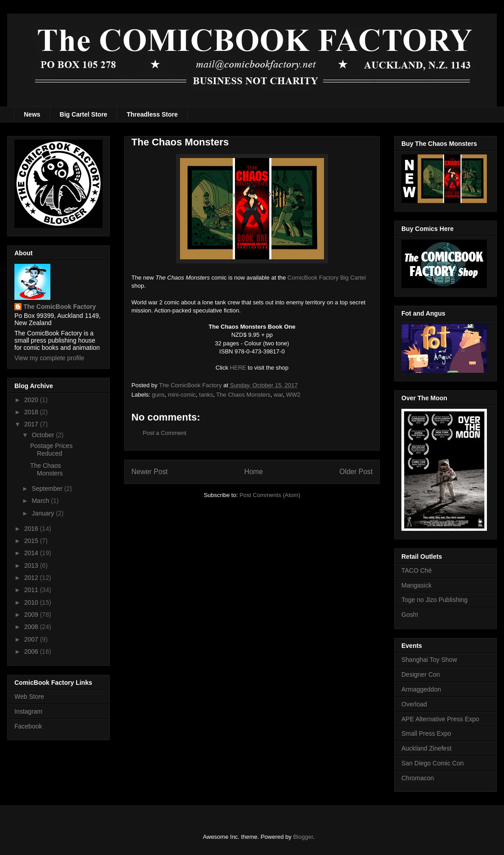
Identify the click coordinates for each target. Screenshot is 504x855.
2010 (32, 602)
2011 (32, 590)
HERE (238, 368)
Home (254, 472)
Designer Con (421, 674)
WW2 (293, 395)
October (44, 435)
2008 (32, 627)
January (44, 513)
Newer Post (150, 472)
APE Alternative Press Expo (440, 719)
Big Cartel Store (84, 114)
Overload (414, 704)
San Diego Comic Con (433, 763)
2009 (32, 615)
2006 (32, 651)
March (41, 501)
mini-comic (182, 395)
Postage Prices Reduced (51, 450)
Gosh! (410, 615)
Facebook (28, 726)
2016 (32, 529)
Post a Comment (164, 433)
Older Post (356, 472)
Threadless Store (152, 114)
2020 (32, 400)
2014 (32, 553)
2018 (32, 412)
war (278, 395)
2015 (32, 541)
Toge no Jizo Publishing (434, 600)
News (32, 114)
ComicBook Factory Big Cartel (327, 278)
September (48, 489)
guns (158, 395)
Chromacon (418, 778)
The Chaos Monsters (243, 395)
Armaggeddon (421, 689)
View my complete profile (49, 358)
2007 (32, 639)
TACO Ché (416, 570)
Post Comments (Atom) (270, 495)
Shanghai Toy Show (429, 660)
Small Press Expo (426, 733)
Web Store (29, 697)
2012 (32, 578)
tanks (206, 395)
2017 (32, 424)
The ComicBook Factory (60, 307)
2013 (32, 565)
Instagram (28, 711)
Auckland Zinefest (426, 748)
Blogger (303, 837)
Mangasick (416, 585)
